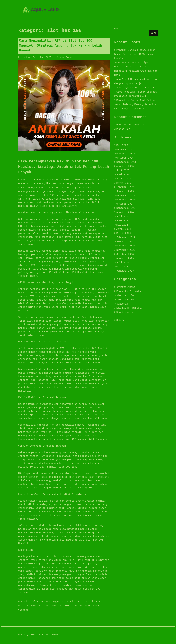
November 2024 (126, 200)
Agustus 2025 (125, 166)
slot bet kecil (82, 606)
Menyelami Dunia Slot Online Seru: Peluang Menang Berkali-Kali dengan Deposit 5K (135, 105)
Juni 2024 (123, 221)
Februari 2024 (126, 237)
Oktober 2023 (125, 254)
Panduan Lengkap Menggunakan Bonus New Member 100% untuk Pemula (135, 54)
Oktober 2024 (125, 204)
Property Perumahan (129, 291)
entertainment (126, 287)
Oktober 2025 (125, 158)
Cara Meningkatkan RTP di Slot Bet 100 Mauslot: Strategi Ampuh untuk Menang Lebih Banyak (61, 46)
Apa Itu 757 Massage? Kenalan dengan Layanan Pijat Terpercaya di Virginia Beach (135, 84)
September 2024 (127, 208)
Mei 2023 (122, 267)
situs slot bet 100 (74, 602)
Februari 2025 (126, 187)
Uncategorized (126, 312)
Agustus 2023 (125, 258)
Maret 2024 (124, 233)
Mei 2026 (122, 145)
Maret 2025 (124, 183)
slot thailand (126, 300)
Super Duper (65, 57)
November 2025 (126, 154)
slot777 (119, 320)
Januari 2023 (125, 271)
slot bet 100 (41, 602)
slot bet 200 (60, 606)
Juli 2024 (123, 217)
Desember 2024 (126, 196)
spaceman (122, 304)
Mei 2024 (122, 225)
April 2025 (124, 179)
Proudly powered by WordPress (38, 635)
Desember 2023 (126, 246)
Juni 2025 (123, 175)
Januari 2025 (125, 191)
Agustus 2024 (125, 212)
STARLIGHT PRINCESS (129, 308)
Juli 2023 (123, 263)
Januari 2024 (125, 242)
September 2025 (127, 162)
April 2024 (124, 229)
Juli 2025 (123, 170)
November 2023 (126, 250)
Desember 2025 (126, 150)
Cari (117, 28)
